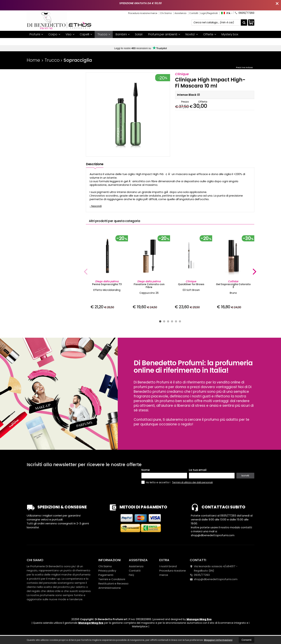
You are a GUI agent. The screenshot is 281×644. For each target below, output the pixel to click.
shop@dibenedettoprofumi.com (214, 583)
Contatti (194, 13)
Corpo (54, 34)
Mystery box (230, 34)
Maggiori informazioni (218, 640)
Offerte (210, 34)
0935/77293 (244, 13)
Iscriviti (245, 480)
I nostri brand (39, 42)
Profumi (36, 34)
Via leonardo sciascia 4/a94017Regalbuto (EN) (214, 573)
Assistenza (180, 13)
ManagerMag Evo (199, 624)
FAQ (131, 579)
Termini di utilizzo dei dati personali (192, 487)
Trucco (104, 34)
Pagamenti (106, 579)
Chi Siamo (166, 13)
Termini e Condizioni (112, 583)
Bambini (123, 34)
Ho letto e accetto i (156, 487)
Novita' (192, 34)
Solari (139, 34)
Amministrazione (110, 592)
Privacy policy (107, 575)
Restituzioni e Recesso (113, 588)
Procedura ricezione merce (143, 13)
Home (33, 60)
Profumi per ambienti (164, 34)
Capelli (86, 34)
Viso (70, 34)
